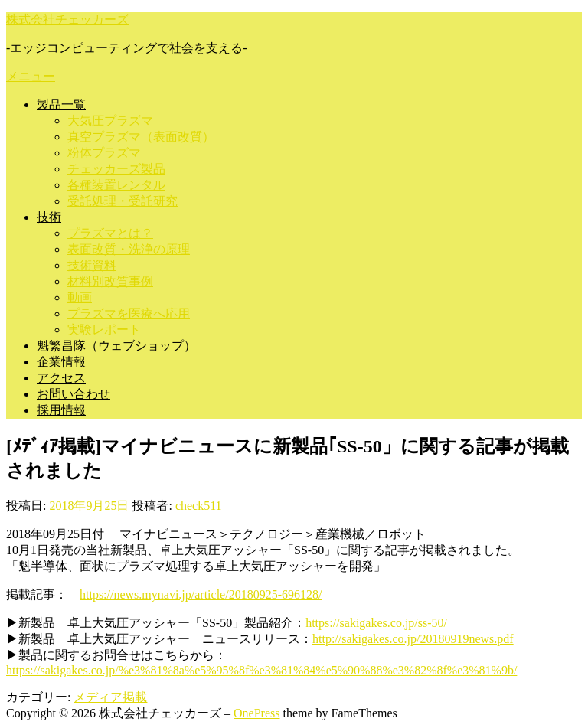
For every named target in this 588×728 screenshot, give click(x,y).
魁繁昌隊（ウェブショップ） (116, 346)
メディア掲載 (110, 697)
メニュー (31, 76)
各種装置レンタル (116, 185)
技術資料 (92, 265)
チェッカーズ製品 (116, 169)
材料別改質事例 (110, 281)
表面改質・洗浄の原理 (129, 249)
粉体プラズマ (104, 153)
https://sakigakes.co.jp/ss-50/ (376, 623)
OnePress (256, 713)
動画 (80, 297)
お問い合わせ (73, 394)
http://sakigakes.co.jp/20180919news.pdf (413, 639)
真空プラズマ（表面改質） (141, 137)
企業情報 (61, 362)
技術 (49, 217)
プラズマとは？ (110, 233)
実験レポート (104, 330)
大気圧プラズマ (110, 121)
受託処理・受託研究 (122, 201)
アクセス (61, 378)
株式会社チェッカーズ (67, 20)
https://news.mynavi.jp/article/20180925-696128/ (201, 594)
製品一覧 (61, 104)
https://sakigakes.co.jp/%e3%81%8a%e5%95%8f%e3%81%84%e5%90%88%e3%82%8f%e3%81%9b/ (261, 670)
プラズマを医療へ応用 (129, 313)
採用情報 (61, 410)
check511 (199, 506)
